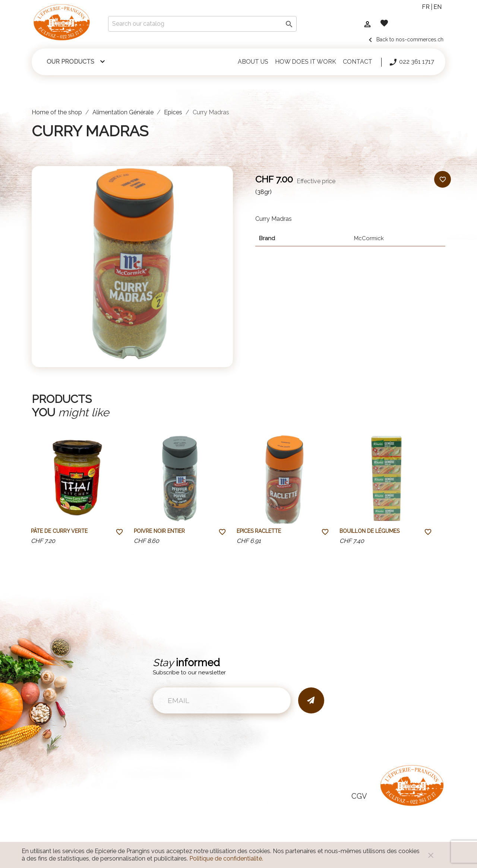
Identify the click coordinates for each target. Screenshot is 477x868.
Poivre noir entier (159, 531)
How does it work (306, 62)
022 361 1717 (411, 62)
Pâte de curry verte (59, 531)
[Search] (202, 24)
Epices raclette (259, 531)
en (437, 7)
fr (426, 7)
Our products (70, 62)
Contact (358, 62)
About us (253, 62)
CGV (359, 796)
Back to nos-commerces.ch (405, 39)
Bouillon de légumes (369, 531)
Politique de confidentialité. (226, 859)
